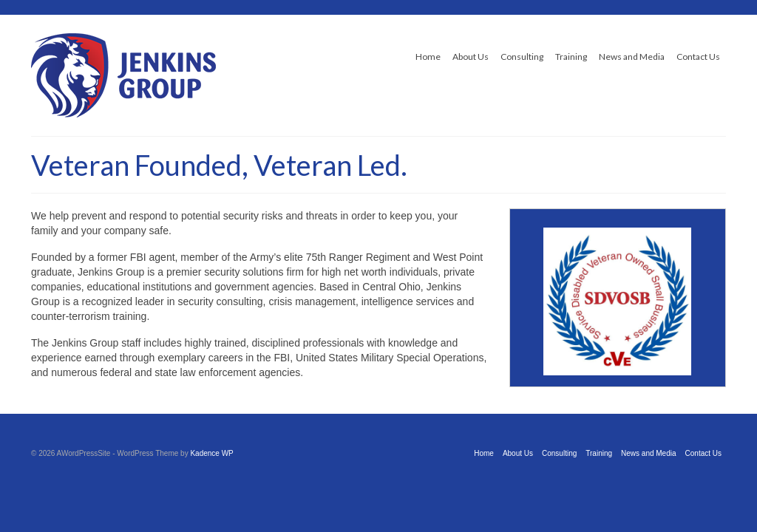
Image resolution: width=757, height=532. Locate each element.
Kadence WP (211, 453)
